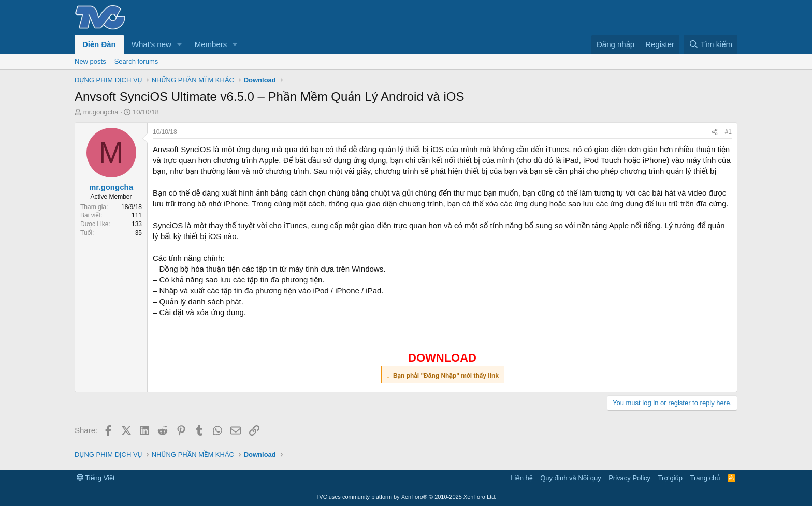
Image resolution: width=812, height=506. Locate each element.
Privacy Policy (629, 478)
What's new (151, 44)
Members (211, 44)
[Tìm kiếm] (711, 44)
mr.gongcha (101, 112)
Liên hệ (521, 478)
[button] (180, 44)
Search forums (136, 61)
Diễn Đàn (99, 44)
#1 (728, 132)
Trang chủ (705, 478)
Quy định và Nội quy (571, 478)
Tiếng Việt (96, 478)
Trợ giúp (670, 478)
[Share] (715, 132)
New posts (90, 61)
